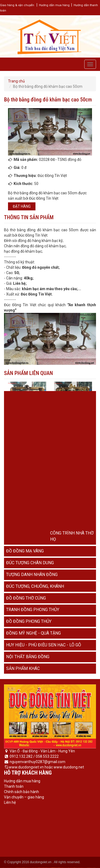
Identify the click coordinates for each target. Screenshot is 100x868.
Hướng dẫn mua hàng (54, 5)
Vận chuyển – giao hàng (24, 797)
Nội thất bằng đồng (28, 657)
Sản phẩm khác (23, 668)
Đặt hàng (22, 206)
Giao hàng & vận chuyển (17, 5)
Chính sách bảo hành (21, 792)
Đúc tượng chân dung (30, 563)
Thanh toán (14, 786)
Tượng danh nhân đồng (32, 575)
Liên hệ (10, 802)
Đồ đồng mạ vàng (25, 551)
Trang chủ (16, 81)
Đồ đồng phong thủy (29, 621)
